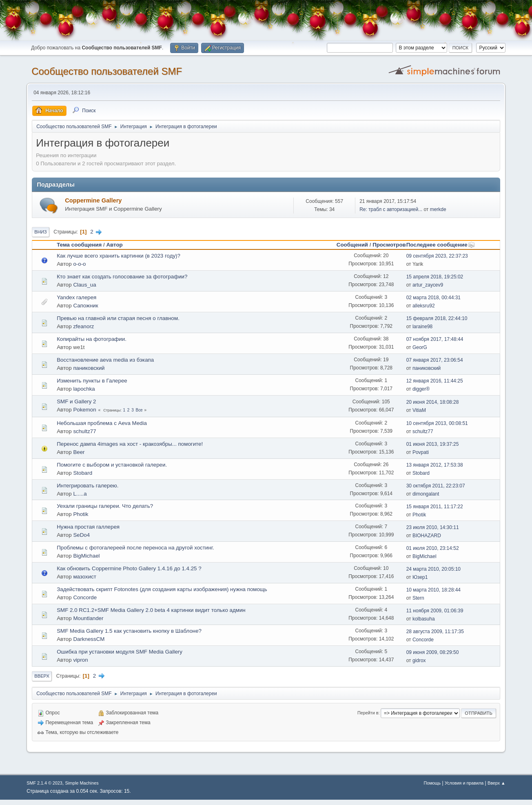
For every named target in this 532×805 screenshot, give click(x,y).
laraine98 (422, 327)
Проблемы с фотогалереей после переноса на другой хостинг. (135, 548)
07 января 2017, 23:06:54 (435, 360)
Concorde (85, 597)
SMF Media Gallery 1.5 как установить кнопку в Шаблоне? (129, 631)
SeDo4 (81, 535)
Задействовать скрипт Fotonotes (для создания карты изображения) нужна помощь (162, 589)
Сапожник (85, 306)
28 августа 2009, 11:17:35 (435, 632)
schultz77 (84, 431)
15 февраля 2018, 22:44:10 (437, 318)
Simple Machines (82, 783)
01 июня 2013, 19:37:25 (433, 444)
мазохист (85, 577)
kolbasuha (424, 619)
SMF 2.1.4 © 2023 (44, 783)
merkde (438, 209)
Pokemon (84, 410)
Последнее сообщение (441, 245)
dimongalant (426, 494)
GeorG (420, 347)
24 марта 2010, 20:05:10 (433, 569)
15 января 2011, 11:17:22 (435, 507)
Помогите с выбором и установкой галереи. (112, 465)
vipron (80, 660)
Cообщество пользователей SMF (107, 71)
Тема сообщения (79, 245)
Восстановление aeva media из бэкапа (105, 360)
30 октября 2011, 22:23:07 (436, 486)
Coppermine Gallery (93, 200)
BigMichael (86, 556)
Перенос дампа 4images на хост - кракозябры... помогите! (130, 444)
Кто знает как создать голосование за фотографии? (122, 277)
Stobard (83, 473)
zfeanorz (83, 326)
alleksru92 (424, 306)
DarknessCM (89, 639)
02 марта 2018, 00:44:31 (433, 298)
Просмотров (389, 245)
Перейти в (368, 713)
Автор (114, 245)
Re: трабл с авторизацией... (391, 209)
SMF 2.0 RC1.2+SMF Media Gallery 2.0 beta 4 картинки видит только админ (151, 610)
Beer (79, 452)
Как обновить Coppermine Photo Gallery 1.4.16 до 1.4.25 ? (129, 568)
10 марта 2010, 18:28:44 (433, 590)
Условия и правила (464, 783)
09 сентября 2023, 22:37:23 (437, 256)
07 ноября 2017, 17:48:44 (435, 339)
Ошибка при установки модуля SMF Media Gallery (120, 652)
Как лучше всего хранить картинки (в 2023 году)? (119, 256)
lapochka (84, 389)
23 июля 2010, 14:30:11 (433, 527)
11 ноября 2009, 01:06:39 (435, 611)
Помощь (432, 783)
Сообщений (352, 245)
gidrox (419, 660)
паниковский (89, 368)
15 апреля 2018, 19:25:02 (435, 277)
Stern (418, 598)
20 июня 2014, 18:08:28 (433, 402)
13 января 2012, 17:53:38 (435, 465)
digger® (421, 389)
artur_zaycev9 (428, 285)
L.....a (80, 494)
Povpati (421, 452)
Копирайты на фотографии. (92, 339)
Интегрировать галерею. (88, 486)
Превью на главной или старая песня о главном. (118, 318)
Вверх (42, 676)
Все (139, 410)
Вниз (40, 232)
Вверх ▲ (497, 783)
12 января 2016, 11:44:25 (435, 381)
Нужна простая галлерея (88, 527)
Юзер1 (420, 577)
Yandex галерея (76, 297)
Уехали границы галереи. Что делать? (105, 506)
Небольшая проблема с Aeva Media (102, 423)
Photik (81, 514)
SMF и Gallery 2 (76, 401)
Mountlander (88, 618)
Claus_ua (84, 285)
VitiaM (419, 410)
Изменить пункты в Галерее (92, 381)
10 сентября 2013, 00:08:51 (437, 423)
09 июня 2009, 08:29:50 (433, 652)
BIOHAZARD (427, 536)
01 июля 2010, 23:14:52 (433, 548)
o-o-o (79, 264)
